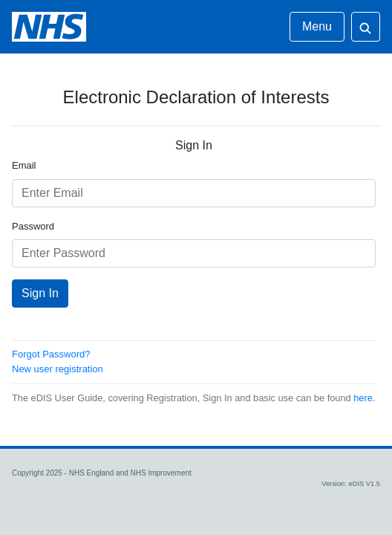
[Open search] (366, 27)
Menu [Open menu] (317, 26)
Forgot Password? (51, 354)
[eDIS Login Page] (49, 27)
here (363, 398)
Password (33, 226)
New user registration (58, 369)
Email (24, 165)
